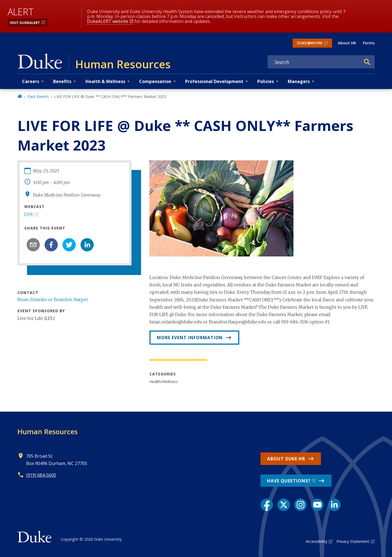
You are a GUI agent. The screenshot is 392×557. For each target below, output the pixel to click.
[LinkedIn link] (334, 505)
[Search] (367, 62)
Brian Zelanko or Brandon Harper (53, 299)
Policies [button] (266, 81)
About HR (347, 43)
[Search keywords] (314, 62)
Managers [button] (299, 81)
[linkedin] (87, 245)
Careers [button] (31, 81)
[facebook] (51, 245)
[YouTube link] (317, 505)
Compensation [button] (155, 81)
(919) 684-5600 (41, 475)
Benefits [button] (62, 81)
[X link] (284, 505)
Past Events (38, 97)
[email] (33, 245)
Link (29, 214)
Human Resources (48, 431)
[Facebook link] (267, 505)
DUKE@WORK (310, 43)
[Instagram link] (301, 505)
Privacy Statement (353, 541)
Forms (369, 43)
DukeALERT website (108, 21)
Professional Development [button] (214, 81)
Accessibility (316, 541)
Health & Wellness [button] (105, 81)
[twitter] (69, 245)
